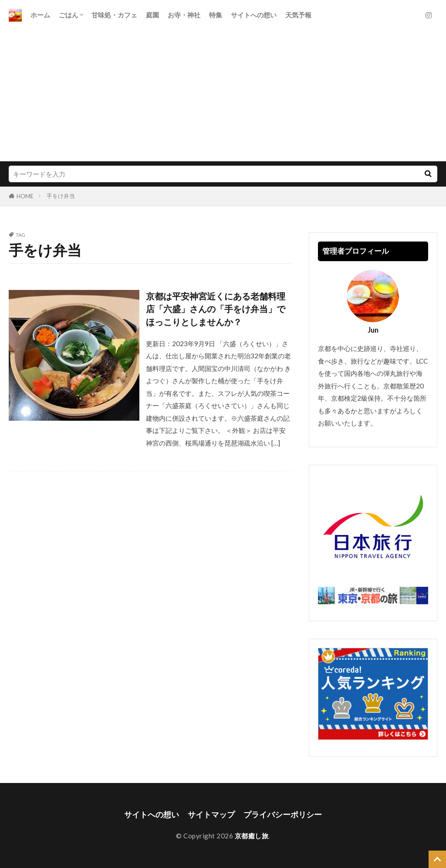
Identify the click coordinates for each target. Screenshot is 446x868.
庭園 (152, 15)
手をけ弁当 (61, 196)
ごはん (69, 15)
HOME (25, 196)
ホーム (40, 15)
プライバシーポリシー (283, 815)
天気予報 (298, 15)
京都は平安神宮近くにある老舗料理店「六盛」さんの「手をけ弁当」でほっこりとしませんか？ (216, 309)
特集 (216, 15)
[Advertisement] (223, 96)
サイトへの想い (254, 15)
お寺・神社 (184, 15)
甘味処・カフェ (114, 15)
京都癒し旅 (252, 836)
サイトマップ (211, 815)
